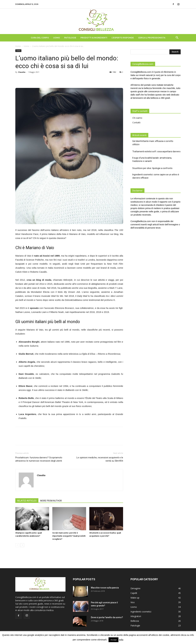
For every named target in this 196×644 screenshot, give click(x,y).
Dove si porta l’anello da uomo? (107, 617)
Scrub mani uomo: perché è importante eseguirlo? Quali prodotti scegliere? (69, 536)
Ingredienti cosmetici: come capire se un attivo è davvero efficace (156, 176)
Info (121, 640)
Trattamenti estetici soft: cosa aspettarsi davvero (156, 151)
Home (18, 46)
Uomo (57, 38)
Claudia (22, 72)
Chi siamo (137, 118)
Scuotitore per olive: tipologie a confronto (152, 168)
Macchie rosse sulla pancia (105, 588)
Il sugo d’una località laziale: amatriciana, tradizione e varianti (152, 159)
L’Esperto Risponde (123, 38)
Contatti (136, 122)
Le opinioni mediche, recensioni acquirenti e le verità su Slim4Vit (100, 459)
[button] (177, 38)
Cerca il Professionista (152, 38)
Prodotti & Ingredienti (94, 38)
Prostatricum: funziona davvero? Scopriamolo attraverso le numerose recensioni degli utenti (39, 459)
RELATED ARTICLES (27, 501)
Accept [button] (113, 640)
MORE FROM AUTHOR (51, 501)
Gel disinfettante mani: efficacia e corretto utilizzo (153, 143)
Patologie (70, 38)
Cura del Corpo (40, 38)
